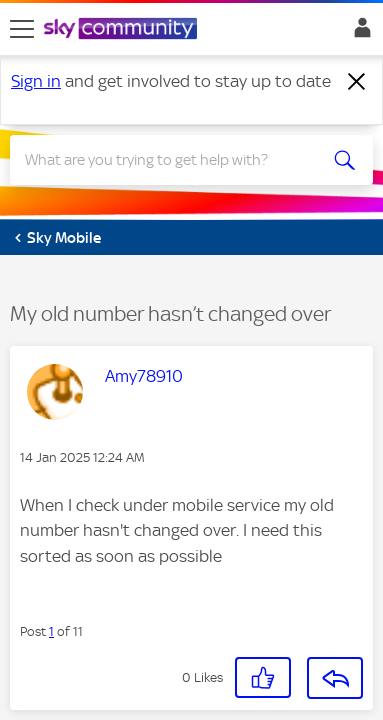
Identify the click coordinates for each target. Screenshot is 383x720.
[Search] (173, 160)
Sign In (358, 33)
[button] (263, 677)
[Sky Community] (123, 30)
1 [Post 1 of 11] (51, 631)
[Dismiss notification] (357, 82)
